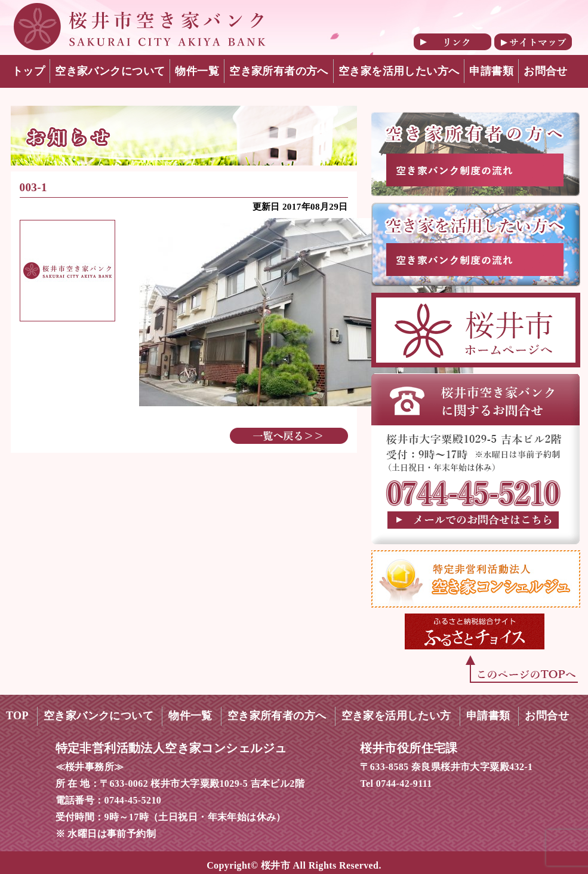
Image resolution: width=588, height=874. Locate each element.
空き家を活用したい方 (396, 716)
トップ (28, 71)
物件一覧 (197, 71)
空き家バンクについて (110, 71)
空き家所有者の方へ (279, 71)
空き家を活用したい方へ (399, 71)
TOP (17, 716)
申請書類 (491, 71)
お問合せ (546, 71)
